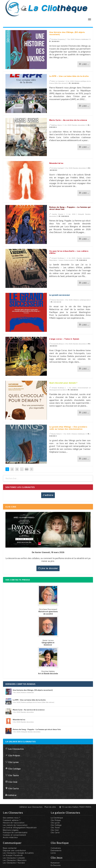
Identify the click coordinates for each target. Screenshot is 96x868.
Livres (53, 853)
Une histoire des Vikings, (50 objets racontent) (33, 690)
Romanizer (55, 863)
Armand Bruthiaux (58, 258)
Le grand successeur (60, 295)
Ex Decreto (56, 865)
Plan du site (50, 807)
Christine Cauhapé (57, 168)
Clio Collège (14, 769)
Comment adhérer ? (12, 820)
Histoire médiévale (82, 39)
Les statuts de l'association (15, 825)
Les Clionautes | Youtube (14, 863)
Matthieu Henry (56, 125)
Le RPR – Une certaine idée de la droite (69, 76)
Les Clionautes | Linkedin (14, 858)
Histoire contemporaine (82, 300)
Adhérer (12, 795)
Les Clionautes (16, 749)
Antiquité (81, 214)
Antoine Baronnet (57, 300)
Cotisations (56, 848)
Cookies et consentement (14, 835)
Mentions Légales (11, 830)
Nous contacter (10, 848)
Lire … (85, 64)
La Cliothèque (57, 818)
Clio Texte (13, 775)
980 (27, 469)
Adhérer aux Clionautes (31, 807)
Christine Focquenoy (58, 39)
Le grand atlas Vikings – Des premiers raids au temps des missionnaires (68, 428)
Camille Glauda (57, 214)
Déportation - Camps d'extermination (62, 260)
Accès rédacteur (10, 837)
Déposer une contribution (14, 851)
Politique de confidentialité (15, 833)
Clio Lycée (55, 823)
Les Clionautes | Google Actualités (18, 853)
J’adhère (48, 495)
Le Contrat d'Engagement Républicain (20, 828)
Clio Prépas (14, 755)
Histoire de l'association (14, 823)
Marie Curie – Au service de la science (68, 120)
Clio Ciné (13, 782)
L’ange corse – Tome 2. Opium (64, 339)
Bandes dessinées (79, 125)
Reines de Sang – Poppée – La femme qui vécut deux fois (37, 729)
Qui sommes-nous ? (12, 818)
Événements (56, 851)
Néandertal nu (56, 163)
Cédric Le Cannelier (58, 81)
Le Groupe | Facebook (13, 855)
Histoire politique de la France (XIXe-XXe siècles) (38, 702)
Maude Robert (56, 434)
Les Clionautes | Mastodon (15, 860)
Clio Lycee (13, 762)
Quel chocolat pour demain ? (63, 383)
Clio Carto (13, 788)
